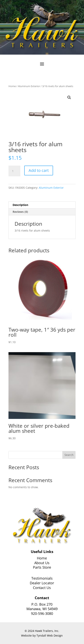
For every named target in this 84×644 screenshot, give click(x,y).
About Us (42, 563)
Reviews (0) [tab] (20, 212)
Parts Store (42, 567)
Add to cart (39, 170)
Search (69, 455)
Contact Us (42, 588)
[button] (69, 97)
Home (12, 86)
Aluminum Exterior (29, 86)
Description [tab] (20, 205)
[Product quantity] (14, 171)
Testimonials (42, 578)
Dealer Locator (42, 583)
